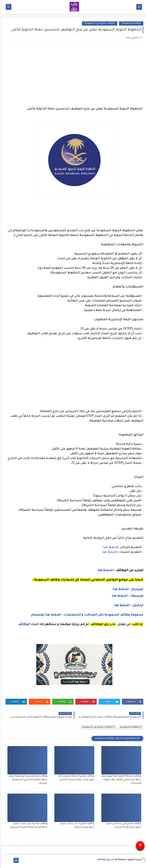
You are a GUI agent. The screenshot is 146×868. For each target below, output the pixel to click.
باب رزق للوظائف (104, 860)
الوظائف (22, 624)
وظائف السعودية (130, 23)
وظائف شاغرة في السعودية (98, 23)
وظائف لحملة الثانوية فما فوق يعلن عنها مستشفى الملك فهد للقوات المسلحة (120, 780)
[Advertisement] (73, 74)
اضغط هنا (104, 571)
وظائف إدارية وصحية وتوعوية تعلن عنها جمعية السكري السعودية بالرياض (27, 780)
